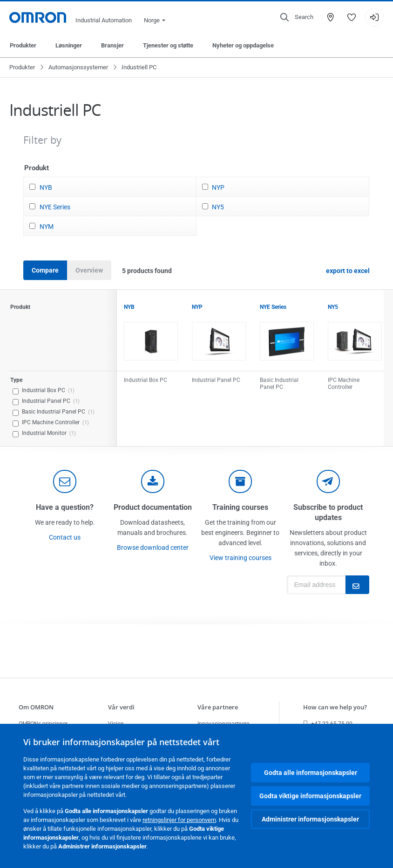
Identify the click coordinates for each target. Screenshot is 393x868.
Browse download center (153, 548)
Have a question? (65, 507)
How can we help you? (335, 707)
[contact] (65, 481)
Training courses (240, 507)
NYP (218, 187)
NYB (46, 187)
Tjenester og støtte (168, 45)
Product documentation (153, 507)
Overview (89, 270)
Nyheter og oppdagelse (243, 45)
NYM (47, 227)
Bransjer (112, 45)
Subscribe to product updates (328, 512)
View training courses (241, 558)
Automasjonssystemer (78, 67)
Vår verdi (121, 707)
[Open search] (297, 17)
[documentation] (153, 481)
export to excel (348, 271)
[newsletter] (328, 481)
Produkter (23, 45)
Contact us (65, 537)
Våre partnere (218, 707)
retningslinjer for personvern (179, 820)
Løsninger (69, 45)
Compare (45, 270)
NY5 (218, 207)
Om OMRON (36, 707)
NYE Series (55, 207)
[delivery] (240, 481)
